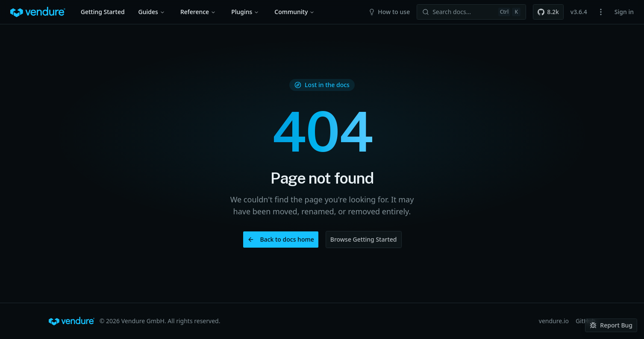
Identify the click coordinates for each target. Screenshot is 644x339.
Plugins (245, 12)
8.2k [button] (548, 12)
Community (294, 12)
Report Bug (611, 325)
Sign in (624, 12)
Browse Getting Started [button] (364, 239)
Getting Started (103, 12)
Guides (152, 12)
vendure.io (554, 321)
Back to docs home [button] (281, 239)
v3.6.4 (579, 12)
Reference (198, 12)
